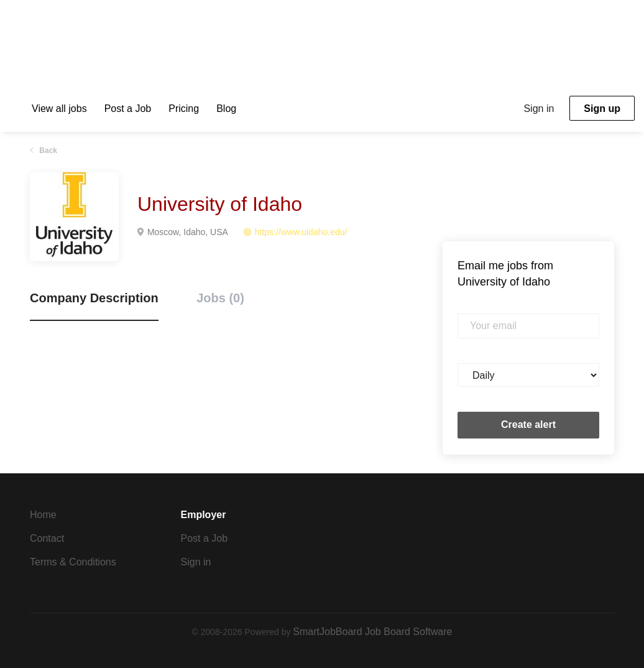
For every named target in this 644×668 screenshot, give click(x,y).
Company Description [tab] (94, 298)
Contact (47, 538)
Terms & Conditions (73, 562)
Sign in (539, 109)
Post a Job (205, 538)
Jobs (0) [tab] (220, 298)
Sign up (602, 109)
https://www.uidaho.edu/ (301, 232)
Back (47, 151)
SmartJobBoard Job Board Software (372, 632)
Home (43, 515)
